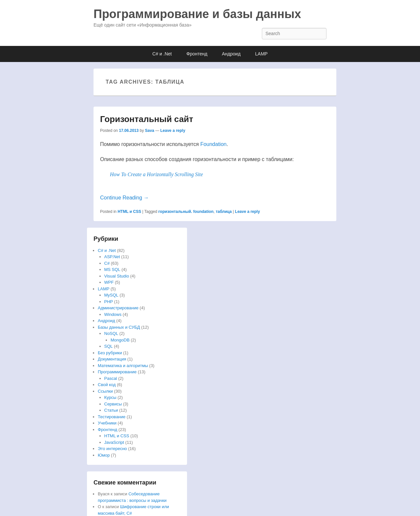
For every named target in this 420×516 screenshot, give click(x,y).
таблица (224, 212)
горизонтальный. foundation (186, 212)
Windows (113, 314)
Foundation (213, 144)
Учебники (107, 423)
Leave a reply (173, 131)
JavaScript (114, 442)
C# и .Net (162, 54)
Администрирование (118, 308)
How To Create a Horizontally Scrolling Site (157, 174)
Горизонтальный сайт (147, 119)
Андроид (231, 54)
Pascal (111, 378)
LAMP (262, 54)
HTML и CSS (129, 212)
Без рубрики (110, 353)
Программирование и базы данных (197, 14)
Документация (112, 359)
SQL (109, 346)
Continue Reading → (125, 198)
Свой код (107, 385)
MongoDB (120, 340)
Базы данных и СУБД (119, 327)
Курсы (110, 397)
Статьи (111, 410)
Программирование (117, 372)
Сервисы (113, 404)
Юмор (104, 455)
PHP (109, 302)
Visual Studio (117, 276)
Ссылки (105, 391)
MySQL (111, 295)
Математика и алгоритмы (123, 366)
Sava (150, 131)
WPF (109, 282)
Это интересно (112, 449)
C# (107, 263)
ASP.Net (112, 257)
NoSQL (111, 333)
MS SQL (112, 269)
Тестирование (112, 417)
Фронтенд (197, 54)
